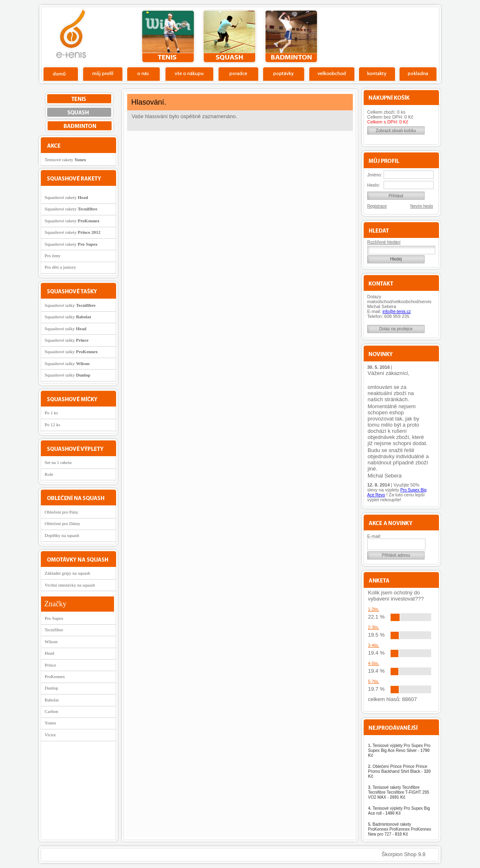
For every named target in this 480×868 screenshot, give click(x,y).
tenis (168, 37)
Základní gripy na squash (67, 573)
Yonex (50, 723)
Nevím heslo (422, 206)
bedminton (291, 37)
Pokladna (418, 73)
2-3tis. (374, 627)
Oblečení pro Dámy (63, 523)
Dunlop (51, 688)
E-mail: (374, 536)
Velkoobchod (332, 73)
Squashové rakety (66, 197)
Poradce (238, 73)
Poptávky (284, 73)
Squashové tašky (70, 305)
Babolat (52, 700)
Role (49, 474)
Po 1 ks (51, 413)
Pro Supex (54, 618)
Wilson (51, 642)
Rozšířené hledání (384, 242)
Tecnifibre (54, 630)
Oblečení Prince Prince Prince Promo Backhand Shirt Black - (399, 771)
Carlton (51, 711)
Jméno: (375, 175)
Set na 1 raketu (58, 462)
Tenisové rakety (65, 160)
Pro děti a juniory (61, 267)
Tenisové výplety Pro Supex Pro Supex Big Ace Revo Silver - (399, 750)
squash (230, 37)
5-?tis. (374, 682)
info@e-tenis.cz (397, 312)
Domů (61, 73)
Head (49, 653)
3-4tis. (374, 645)
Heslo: (374, 185)
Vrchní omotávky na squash (70, 585)
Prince (50, 665)
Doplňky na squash (62, 535)
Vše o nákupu (189, 73)
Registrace (377, 206)
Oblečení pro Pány (62, 512)
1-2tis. (374, 609)
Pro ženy (53, 256)
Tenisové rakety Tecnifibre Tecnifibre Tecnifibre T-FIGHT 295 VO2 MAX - (399, 792)
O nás (144, 73)
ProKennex (55, 676)
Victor (50, 735)
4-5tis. (374, 664)
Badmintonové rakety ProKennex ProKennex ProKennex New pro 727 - (400, 829)
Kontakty (377, 73)
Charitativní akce (397, 35)
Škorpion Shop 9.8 (403, 854)
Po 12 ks (53, 425)
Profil (103, 73)
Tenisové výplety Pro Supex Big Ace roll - (399, 811)
